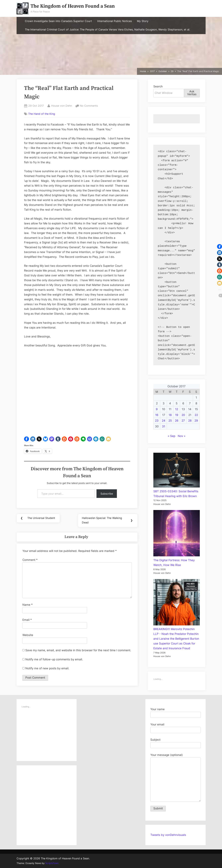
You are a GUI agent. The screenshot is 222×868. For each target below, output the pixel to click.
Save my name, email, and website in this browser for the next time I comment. (78, 651)
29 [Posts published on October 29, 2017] (196, 421)
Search (158, 86)
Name (28, 605)
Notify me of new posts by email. (47, 669)
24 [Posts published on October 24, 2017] (164, 421)
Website (28, 636)
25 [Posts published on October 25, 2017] (170, 421)
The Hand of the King (42, 114)
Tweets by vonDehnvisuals (168, 835)
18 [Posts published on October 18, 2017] (170, 415)
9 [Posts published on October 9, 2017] (157, 409)
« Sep (172, 436)
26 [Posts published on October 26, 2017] (177, 421)
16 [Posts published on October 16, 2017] (157, 415)
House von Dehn (62, 105)
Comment (30, 560)
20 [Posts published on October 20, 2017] (183, 415)
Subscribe (107, 494)
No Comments (89, 106)
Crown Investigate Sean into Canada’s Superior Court (58, 21)
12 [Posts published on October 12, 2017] (177, 409)
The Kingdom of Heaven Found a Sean (73, 6)
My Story (143, 21)
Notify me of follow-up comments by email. (54, 660)
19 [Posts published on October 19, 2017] (177, 415)
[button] (27, 439)
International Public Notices (115, 21)
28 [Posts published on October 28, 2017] (190, 421)
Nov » (182, 436)
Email (27, 620)
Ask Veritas (192, 93)
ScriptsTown (52, 863)
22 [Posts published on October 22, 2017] (196, 415)
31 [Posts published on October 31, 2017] (164, 426)
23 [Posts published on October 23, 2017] (157, 421)
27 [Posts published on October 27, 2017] (183, 421)
